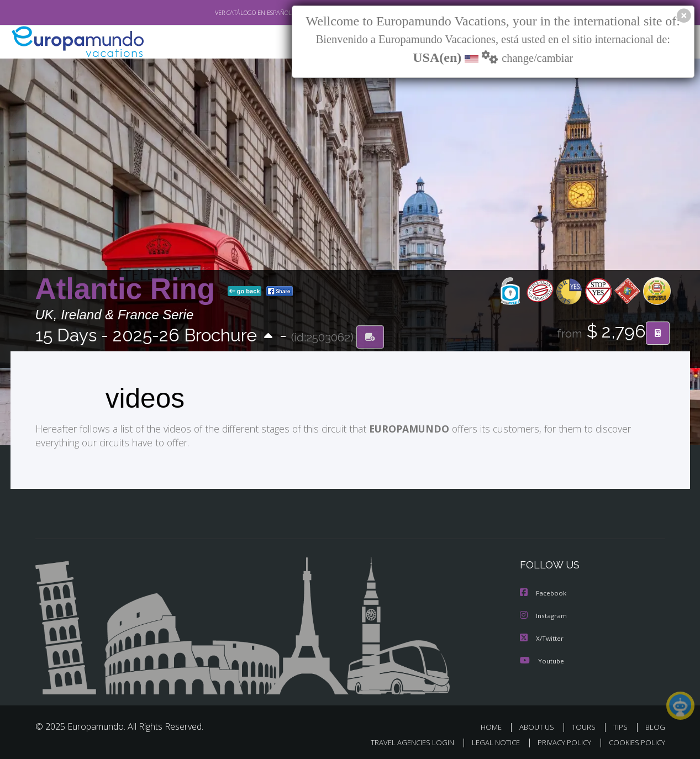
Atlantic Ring (129, 289)
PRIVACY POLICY (559, 740)
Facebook (544, 592)
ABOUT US (540, 725)
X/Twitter (542, 637)
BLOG (655, 725)
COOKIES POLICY (635, 740)
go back (245, 292)
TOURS (586, 725)
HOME (495, 725)
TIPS (622, 725)
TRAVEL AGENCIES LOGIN (401, 740)
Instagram (544, 615)
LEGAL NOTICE (488, 740)
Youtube (542, 659)
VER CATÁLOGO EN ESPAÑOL (227, 13)
